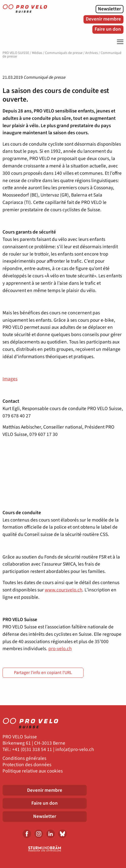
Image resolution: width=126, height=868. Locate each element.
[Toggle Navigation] (119, 42)
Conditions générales (24, 758)
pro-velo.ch (60, 649)
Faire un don (108, 29)
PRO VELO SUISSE (16, 53)
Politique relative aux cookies (33, 771)
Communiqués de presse (64, 53)
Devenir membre (103, 19)
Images (10, 379)
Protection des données (27, 765)
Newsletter (109, 9)
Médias (37, 53)
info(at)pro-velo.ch (75, 750)
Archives (92, 53)
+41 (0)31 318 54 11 (32, 750)
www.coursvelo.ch (64, 590)
